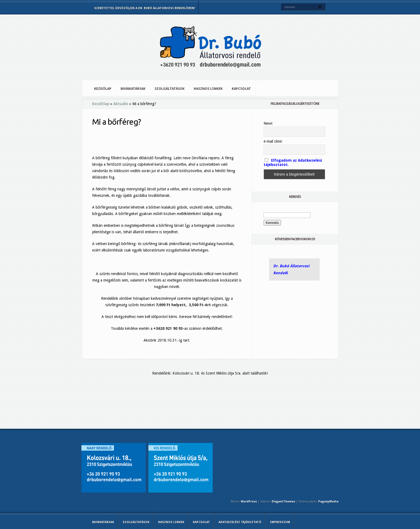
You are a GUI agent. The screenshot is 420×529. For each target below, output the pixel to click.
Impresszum (280, 522)
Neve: (268, 123)
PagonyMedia (328, 502)
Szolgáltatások (170, 89)
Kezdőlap (103, 89)
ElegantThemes (283, 502)
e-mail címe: (273, 141)
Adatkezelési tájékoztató (240, 522)
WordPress (249, 502)
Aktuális (121, 104)
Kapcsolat (241, 89)
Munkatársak (133, 89)
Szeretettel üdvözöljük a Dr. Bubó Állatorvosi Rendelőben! (145, 8)
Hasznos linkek (208, 89)
